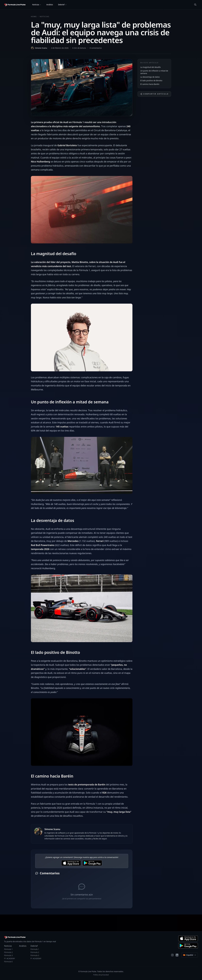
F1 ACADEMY (10, 958)
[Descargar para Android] (188, 946)
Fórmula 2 (8, 952)
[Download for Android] (92, 863)
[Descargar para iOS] (188, 938)
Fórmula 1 (8, 949)
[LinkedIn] (177, 955)
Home (34, 17)
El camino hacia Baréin (150, 84)
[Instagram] (172, 955)
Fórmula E (8, 962)
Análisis (50, 5)
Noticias (36, 5)
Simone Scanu (41, 48)
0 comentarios (96, 48)
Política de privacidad (101, 975)
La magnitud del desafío (150, 67)
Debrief (61, 5)
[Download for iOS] (71, 863)
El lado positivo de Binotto (151, 81)
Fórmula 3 (8, 955)
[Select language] (190, 955)
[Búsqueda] (195, 5)
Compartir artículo (154, 94)
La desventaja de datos (150, 77)
